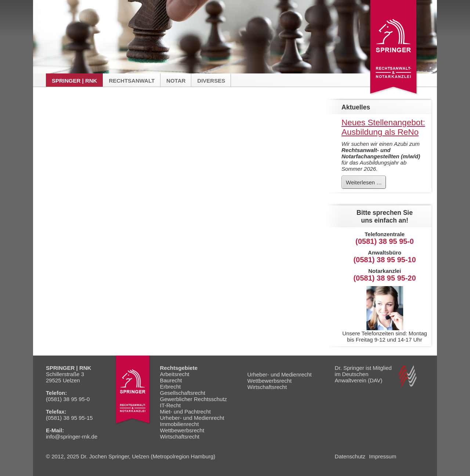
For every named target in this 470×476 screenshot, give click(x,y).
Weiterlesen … (366, 184)
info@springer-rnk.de (72, 437)
